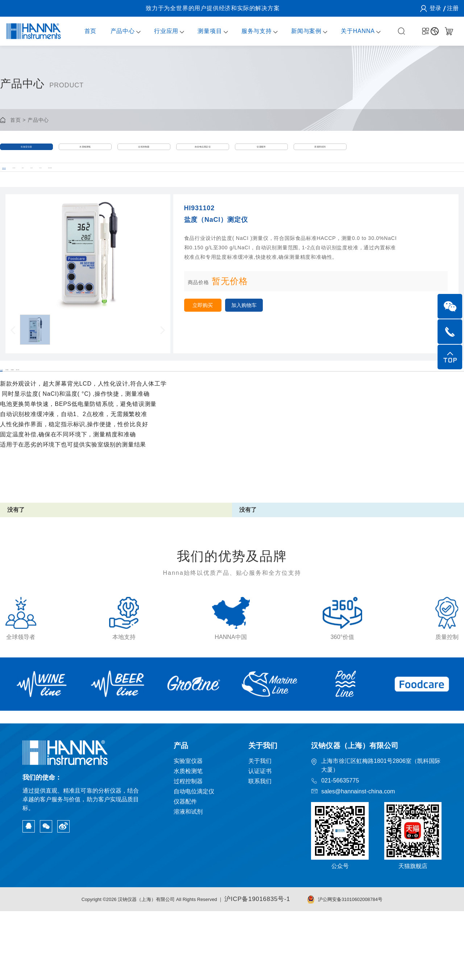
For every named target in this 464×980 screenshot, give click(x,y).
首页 (84, 31)
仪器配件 (261, 152)
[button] (13, 353)
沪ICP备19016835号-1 (270, 968)
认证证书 (260, 841)
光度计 (100, 185)
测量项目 (204, 31)
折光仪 (138, 185)
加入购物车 (261, 330)
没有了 (16, 553)
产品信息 (12, 403)
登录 (435, 8)
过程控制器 (144, 152)
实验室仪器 (27, 152)
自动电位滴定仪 (203, 152)
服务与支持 (250, 31)
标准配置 (104, 403)
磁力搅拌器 (219, 185)
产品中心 (116, 31)
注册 (452, 8)
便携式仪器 (13, 185)
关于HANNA (352, 31)
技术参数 (58, 403)
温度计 (175, 185)
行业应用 (160, 31)
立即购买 (208, 330)
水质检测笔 (85, 152)
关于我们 (260, 830)
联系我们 (260, 851)
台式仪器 (59, 185)
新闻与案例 (300, 31)
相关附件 (151, 403)
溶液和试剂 (320, 152)
